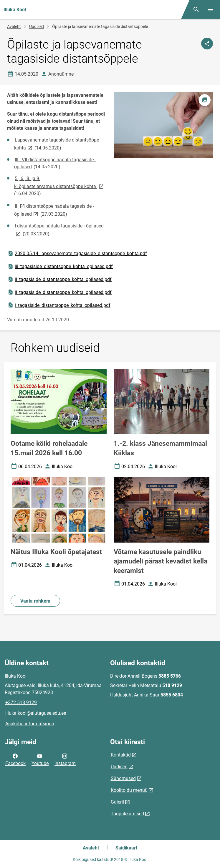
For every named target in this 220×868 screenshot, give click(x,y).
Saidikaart (126, 848)
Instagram (65, 759)
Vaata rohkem (35, 601)
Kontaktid (121, 755)
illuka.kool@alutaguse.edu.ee (36, 713)
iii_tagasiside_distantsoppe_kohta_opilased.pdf (60, 266)
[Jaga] (207, 44)
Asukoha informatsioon (30, 724)
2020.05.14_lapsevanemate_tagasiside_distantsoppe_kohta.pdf (77, 253)
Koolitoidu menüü (129, 790)
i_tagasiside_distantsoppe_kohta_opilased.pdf (59, 305)
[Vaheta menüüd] (210, 9)
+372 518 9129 (21, 702)
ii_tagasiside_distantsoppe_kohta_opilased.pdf (59, 279)
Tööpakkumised (127, 814)
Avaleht (14, 26)
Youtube (40, 759)
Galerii (117, 802)
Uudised (37, 26)
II (20, 206)
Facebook (15, 759)
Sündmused (123, 778)
